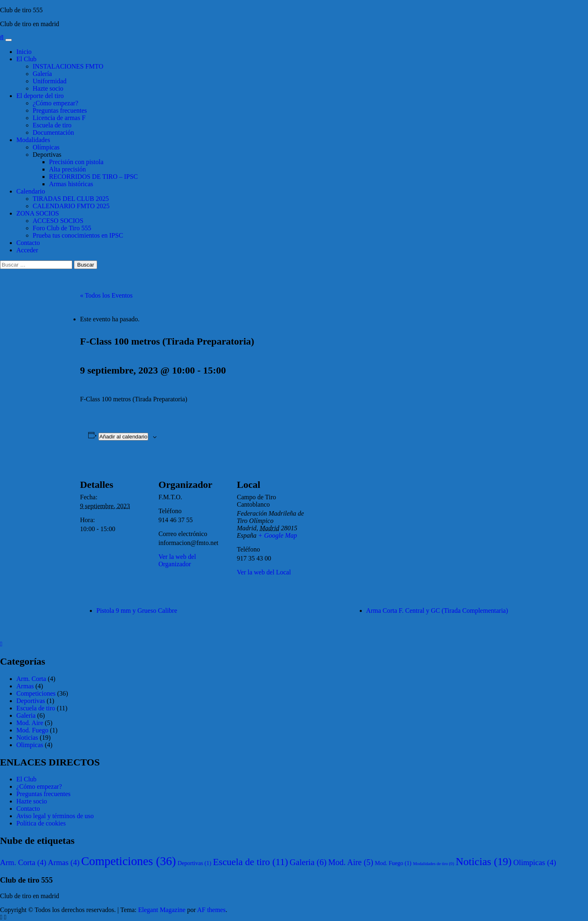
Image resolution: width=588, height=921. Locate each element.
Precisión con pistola (76, 162)
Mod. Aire (30, 723)
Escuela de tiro (52, 125)
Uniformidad (50, 81)
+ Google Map (277, 535)
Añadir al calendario (123, 437)
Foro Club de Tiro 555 (62, 228)
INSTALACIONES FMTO (68, 66)
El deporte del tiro (40, 96)
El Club (26, 59)
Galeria (26, 715)
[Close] (1, 644)
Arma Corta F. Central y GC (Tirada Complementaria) (437, 611)
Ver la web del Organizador (177, 560)
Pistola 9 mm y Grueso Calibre (137, 611)
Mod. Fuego (32, 730)
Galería (42, 74)
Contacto (28, 243)
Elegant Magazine (162, 910)
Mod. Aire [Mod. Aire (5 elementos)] (351, 862)
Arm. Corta (31, 679)
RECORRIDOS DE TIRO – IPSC (94, 177)
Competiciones (36, 693)
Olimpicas (30, 745)
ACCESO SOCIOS (58, 221)
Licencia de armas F (59, 118)
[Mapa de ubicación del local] (358, 514)
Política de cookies (41, 823)
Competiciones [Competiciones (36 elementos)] (129, 861)
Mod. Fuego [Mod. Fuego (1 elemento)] (393, 863)
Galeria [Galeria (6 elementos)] (308, 862)
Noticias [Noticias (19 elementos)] (484, 862)
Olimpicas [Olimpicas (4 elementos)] (535, 862)
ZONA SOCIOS (38, 213)
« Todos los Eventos (106, 295)
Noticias (27, 737)
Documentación (53, 132)
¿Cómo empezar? (56, 103)
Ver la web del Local (264, 572)
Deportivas (47, 155)
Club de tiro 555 (21, 10)
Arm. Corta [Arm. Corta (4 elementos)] (23, 862)
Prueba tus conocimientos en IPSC (78, 235)
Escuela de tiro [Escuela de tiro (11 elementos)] (250, 862)
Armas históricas (71, 184)
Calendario (31, 191)
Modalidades (33, 140)
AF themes (212, 910)
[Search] (2, 38)
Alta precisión (67, 169)
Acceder (27, 250)
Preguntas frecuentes (60, 110)
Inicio (24, 52)
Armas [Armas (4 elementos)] (63, 862)
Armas (25, 686)
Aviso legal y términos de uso (55, 816)
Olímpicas (46, 147)
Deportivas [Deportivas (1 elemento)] (195, 863)
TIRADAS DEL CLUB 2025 (71, 199)
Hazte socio (48, 88)
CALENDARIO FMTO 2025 (71, 206)
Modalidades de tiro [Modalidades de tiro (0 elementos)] (434, 864)
